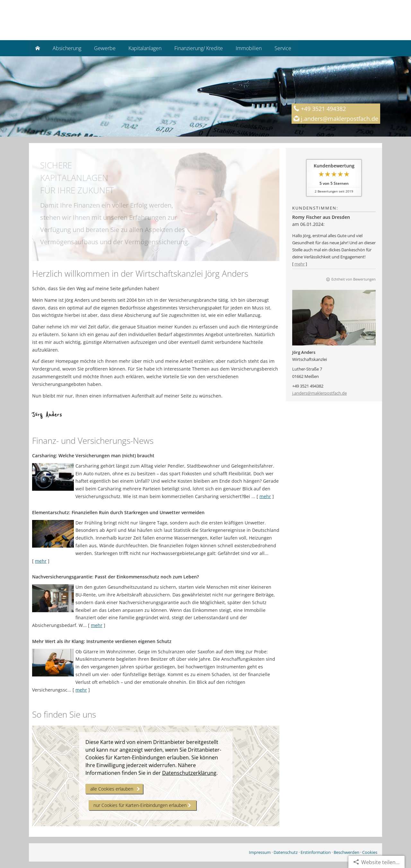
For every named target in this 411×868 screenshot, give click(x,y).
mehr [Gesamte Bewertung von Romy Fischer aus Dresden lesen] (300, 264)
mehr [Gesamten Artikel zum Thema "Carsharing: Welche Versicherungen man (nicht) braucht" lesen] (265, 496)
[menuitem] (38, 48)
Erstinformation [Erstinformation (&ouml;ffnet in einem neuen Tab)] (316, 852)
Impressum (260, 852)
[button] (156, 253)
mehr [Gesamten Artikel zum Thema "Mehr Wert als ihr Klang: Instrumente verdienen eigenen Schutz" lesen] (81, 690)
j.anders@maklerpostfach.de (319, 393)
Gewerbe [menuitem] (105, 48)
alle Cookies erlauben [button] (112, 789)
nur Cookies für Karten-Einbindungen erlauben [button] (140, 805)
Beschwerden (346, 852)
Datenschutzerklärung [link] (189, 773)
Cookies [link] (370, 852)
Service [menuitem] (283, 48)
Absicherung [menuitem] (67, 48)
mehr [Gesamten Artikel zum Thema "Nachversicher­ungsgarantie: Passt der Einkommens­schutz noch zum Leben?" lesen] (97, 625)
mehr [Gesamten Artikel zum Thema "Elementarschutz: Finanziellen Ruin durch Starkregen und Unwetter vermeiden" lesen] (41, 561)
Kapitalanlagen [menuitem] (145, 48)
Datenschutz (286, 852)
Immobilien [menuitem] (249, 48)
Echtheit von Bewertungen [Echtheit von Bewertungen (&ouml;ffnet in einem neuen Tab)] (354, 279)
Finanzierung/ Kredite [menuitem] (199, 48)
